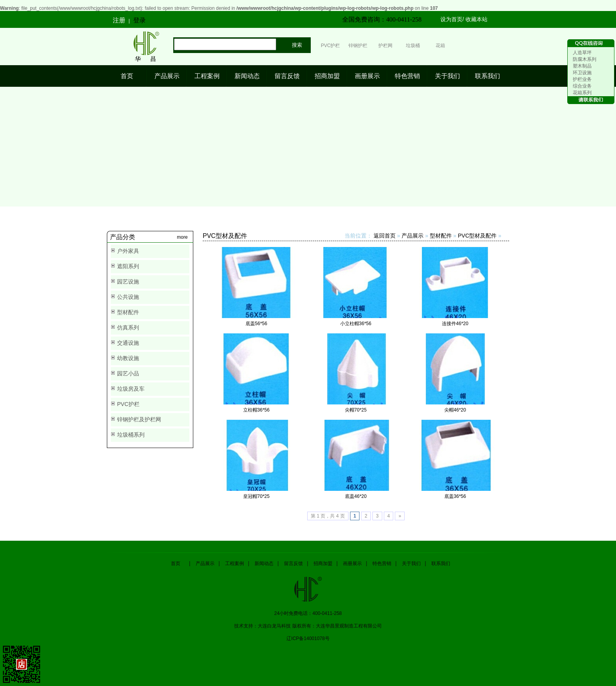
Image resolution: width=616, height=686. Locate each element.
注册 (119, 20)
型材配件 (128, 312)
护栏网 (385, 46)
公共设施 (128, 297)
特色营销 (407, 76)
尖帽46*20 (455, 410)
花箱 (440, 46)
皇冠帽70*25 (256, 496)
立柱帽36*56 (256, 410)
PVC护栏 (331, 46)
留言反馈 (287, 76)
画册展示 (367, 76)
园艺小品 (128, 373)
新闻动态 (247, 76)
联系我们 (488, 76)
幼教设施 (128, 358)
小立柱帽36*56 (356, 324)
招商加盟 (327, 76)
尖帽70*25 (356, 410)
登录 (139, 20)
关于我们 (447, 76)
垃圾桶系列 (131, 435)
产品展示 (167, 76)
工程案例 (207, 76)
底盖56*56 (256, 324)
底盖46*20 (356, 496)
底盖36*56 (455, 496)
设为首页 (451, 19)
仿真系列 (128, 327)
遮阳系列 (128, 266)
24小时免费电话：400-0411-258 (308, 613)
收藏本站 (477, 19)
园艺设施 (128, 282)
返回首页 (385, 236)
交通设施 (128, 343)
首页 (127, 76)
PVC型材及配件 (478, 236)
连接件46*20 (455, 324)
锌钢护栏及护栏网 (139, 419)
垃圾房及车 (131, 389)
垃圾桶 (413, 46)
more (182, 237)
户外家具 (128, 251)
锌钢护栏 (358, 46)
